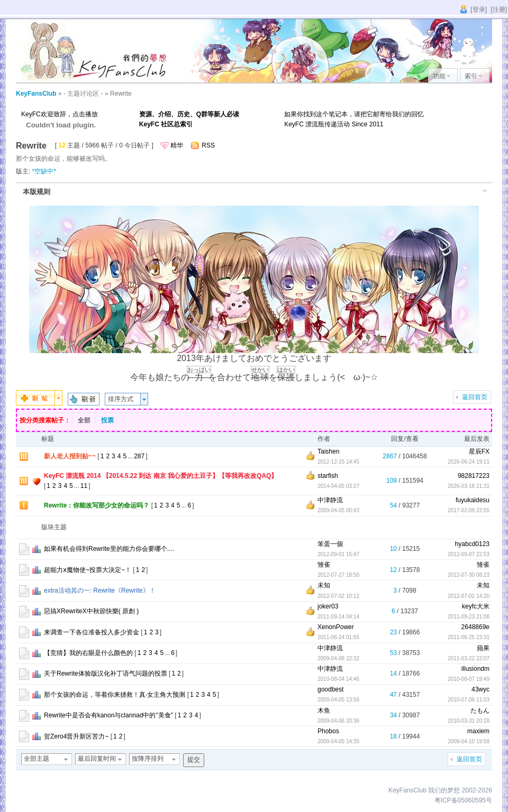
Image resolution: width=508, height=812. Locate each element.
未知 (324, 585)
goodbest (330, 689)
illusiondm (475, 669)
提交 (194, 760)
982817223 (474, 476)
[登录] (479, 10)
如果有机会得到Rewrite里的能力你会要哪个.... (109, 549)
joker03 (328, 606)
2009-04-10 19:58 (469, 741)
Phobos (328, 731)
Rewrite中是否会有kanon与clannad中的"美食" (108, 715)
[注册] (499, 10)
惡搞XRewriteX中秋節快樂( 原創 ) (91, 611)
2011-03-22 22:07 (469, 658)
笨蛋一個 (330, 544)
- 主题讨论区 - (83, 94)
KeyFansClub (36, 94)
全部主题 (37, 759)
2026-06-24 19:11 (469, 462)
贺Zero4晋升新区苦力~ (76, 736)
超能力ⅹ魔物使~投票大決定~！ (88, 570)
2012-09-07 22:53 (469, 554)
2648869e (475, 627)
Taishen (328, 451)
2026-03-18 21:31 (469, 486)
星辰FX (479, 451)
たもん (480, 710)
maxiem (478, 731)
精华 (177, 145)
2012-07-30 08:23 (469, 575)
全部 (84, 420)
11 (84, 486)
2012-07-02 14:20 (469, 596)
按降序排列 (148, 759)
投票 (107, 420)
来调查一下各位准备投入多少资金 (92, 632)
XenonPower (336, 627)
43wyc (480, 689)
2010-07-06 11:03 (469, 700)
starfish (328, 476)
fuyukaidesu (473, 500)
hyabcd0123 (472, 544)
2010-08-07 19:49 (469, 679)
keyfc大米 (476, 606)
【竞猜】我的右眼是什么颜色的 (88, 653)
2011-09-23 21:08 (469, 617)
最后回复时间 (97, 759)
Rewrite (121, 94)
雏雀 (324, 565)
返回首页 (475, 397)
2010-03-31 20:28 (469, 721)
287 (139, 456)
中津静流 (330, 500)
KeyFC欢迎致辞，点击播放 (60, 114)
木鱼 (324, 710)
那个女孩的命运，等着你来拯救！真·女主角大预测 (115, 695)
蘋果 (483, 648)
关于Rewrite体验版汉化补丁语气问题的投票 (106, 673)
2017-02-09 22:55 (469, 510)
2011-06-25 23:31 (469, 637)
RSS (208, 145)
